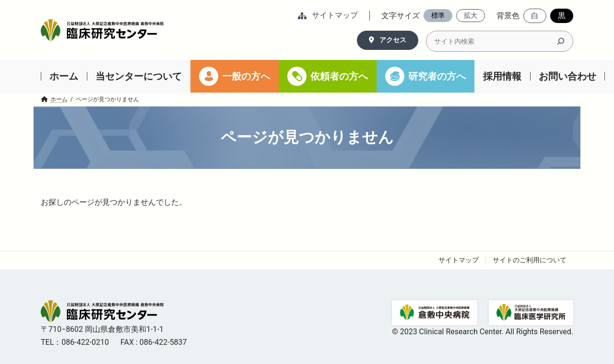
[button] (328, 16)
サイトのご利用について (530, 260)
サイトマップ (459, 260)
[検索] (561, 41)
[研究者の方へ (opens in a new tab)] (425, 76)
